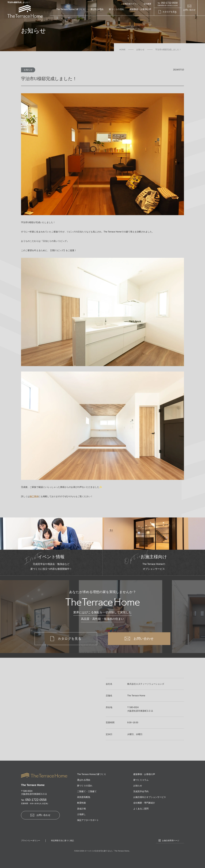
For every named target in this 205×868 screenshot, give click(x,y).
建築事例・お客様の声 (140, 9)
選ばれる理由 (97, 9)
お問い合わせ (189, 10)
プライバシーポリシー (31, 841)
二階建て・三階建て (87, 791)
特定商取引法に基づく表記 (62, 841)
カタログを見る (170, 12)
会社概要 (147, 4)
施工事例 (34, 496)
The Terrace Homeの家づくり (71, 9)
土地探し (81, 814)
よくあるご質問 (141, 809)
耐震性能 (81, 803)
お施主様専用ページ (171, 841)
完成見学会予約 (141, 791)
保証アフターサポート (88, 820)
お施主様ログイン (131, 4)
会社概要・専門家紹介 (144, 803)
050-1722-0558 (34, 800)
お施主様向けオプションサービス (150, 797)
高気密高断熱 (84, 797)
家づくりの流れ (116, 9)
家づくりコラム (141, 780)
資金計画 (81, 809)
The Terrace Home (122, 851)
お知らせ (28, 70)
